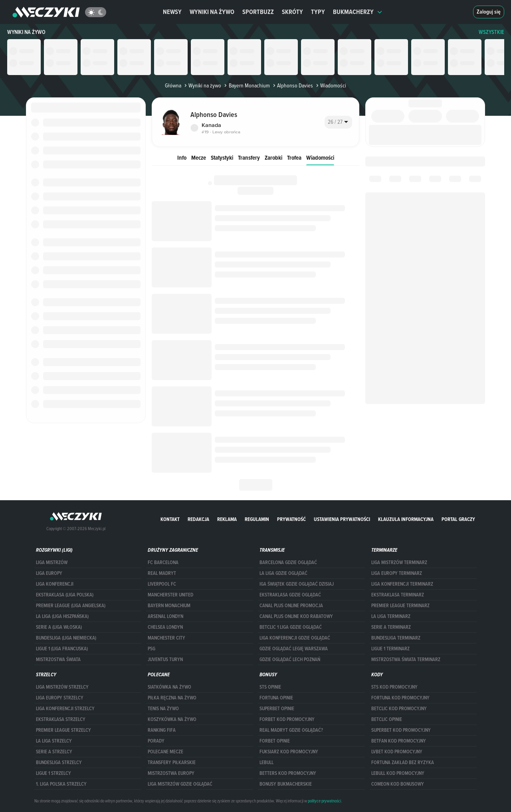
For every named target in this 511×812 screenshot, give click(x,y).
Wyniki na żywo (212, 12)
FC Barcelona (163, 562)
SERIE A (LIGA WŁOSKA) (59, 627)
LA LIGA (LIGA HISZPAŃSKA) (62, 616)
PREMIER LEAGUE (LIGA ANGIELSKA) (71, 606)
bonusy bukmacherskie (286, 784)
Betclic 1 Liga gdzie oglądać (291, 627)
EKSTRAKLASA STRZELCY (61, 719)
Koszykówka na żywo (172, 719)
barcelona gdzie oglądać (288, 562)
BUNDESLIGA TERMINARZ (396, 638)
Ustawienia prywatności (342, 519)
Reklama (227, 519)
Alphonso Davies (292, 85)
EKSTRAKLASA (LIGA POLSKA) (65, 595)
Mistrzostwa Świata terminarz (406, 660)
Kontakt (170, 519)
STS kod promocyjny (394, 687)
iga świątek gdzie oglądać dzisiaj (297, 584)
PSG (152, 649)
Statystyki (222, 157)
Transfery (249, 157)
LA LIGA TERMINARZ (391, 616)
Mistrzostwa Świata (58, 660)
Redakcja (198, 519)
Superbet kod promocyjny (401, 730)
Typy (318, 12)
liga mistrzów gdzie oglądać (180, 784)
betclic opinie (387, 719)
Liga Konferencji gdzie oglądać (295, 638)
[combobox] (338, 122)
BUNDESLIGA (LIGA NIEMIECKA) (66, 638)
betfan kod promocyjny (399, 741)
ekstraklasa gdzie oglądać (290, 595)
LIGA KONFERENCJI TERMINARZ (402, 584)
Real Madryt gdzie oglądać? (291, 730)
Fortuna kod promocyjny (400, 698)
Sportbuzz (258, 12)
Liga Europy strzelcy (60, 698)
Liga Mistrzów (52, 562)
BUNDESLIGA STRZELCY (59, 762)
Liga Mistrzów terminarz (399, 562)
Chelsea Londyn (165, 627)
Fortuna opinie (276, 698)
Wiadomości (320, 157)
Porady (156, 741)
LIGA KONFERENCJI (55, 584)
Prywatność (291, 519)
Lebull (266, 762)
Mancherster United (170, 595)
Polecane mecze (165, 752)
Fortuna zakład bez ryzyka (403, 762)
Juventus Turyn (165, 660)
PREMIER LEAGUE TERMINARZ (400, 606)
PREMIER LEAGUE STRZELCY (63, 730)
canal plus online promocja (291, 606)
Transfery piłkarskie (172, 762)
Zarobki (273, 157)
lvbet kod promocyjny (397, 752)
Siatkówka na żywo (169, 687)
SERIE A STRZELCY (54, 752)
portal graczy (458, 519)
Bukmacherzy (358, 12)
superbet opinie (277, 709)
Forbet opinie (275, 741)
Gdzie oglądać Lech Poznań (290, 660)
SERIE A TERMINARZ (391, 627)
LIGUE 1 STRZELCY (53, 773)
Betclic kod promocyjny (399, 709)
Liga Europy (49, 573)
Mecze (199, 157)
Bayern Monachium (246, 85)
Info (182, 157)
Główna (173, 85)
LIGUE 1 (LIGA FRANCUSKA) (62, 649)
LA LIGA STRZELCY (54, 741)
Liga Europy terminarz (397, 573)
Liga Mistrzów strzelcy (62, 687)
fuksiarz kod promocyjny (289, 752)
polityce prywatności (324, 801)
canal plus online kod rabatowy (296, 616)
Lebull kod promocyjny (398, 773)
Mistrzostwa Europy (171, 773)
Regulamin (257, 519)
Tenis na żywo (163, 709)
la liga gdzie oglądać (283, 573)
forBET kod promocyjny (287, 719)
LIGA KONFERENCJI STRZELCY (65, 709)
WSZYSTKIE (491, 32)
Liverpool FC (162, 584)
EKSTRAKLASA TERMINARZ (398, 595)
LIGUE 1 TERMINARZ (390, 649)
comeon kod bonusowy (398, 784)
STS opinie (270, 687)
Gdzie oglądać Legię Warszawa (294, 649)
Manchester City (166, 638)
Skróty (292, 12)
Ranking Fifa (162, 730)
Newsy (172, 12)
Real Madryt (162, 573)
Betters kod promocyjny (288, 773)
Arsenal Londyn (165, 616)
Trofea (294, 157)
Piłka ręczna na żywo (172, 698)
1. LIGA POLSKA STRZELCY (61, 784)
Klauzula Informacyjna (406, 519)
